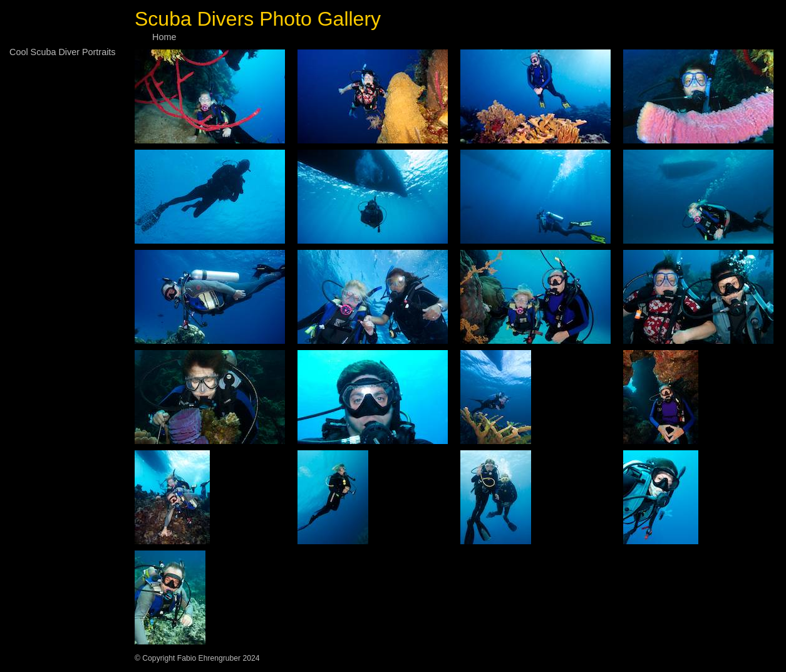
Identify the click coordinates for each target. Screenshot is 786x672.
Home (164, 37)
